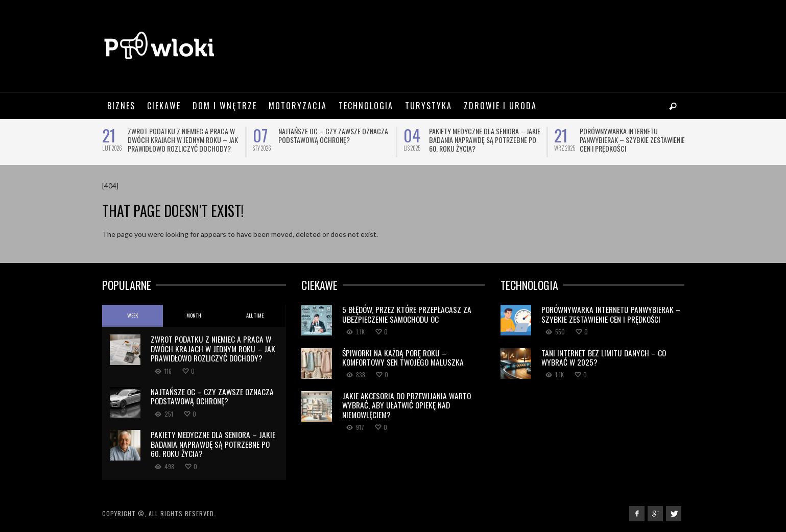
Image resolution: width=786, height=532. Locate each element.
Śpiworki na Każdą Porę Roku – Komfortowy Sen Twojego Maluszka (403, 357)
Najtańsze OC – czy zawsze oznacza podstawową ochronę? (333, 135)
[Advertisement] (498, 46)
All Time (255, 315)
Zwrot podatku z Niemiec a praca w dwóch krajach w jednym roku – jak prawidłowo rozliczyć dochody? (183, 140)
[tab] (133, 316)
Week (133, 315)
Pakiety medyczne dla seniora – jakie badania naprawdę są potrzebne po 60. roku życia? (485, 140)
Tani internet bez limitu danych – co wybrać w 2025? (604, 357)
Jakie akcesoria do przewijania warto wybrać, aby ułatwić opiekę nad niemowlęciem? (407, 405)
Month (194, 315)
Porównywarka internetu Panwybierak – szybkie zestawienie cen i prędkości (632, 140)
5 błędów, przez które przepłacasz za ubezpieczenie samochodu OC (407, 314)
